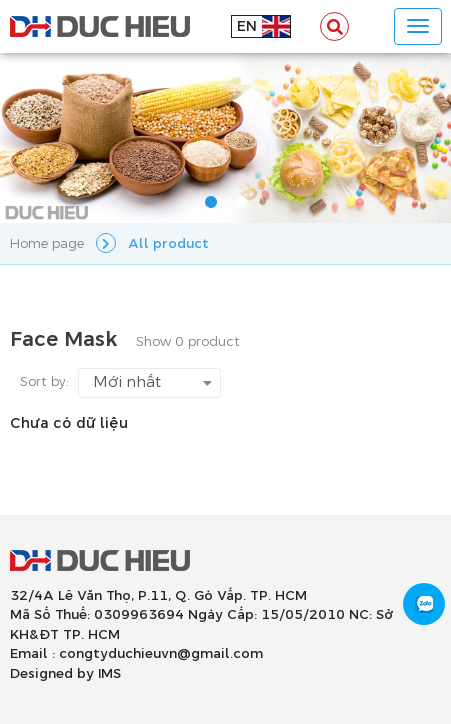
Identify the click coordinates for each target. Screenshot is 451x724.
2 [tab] (241, 203)
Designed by (52, 674)
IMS (109, 674)
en (247, 26)
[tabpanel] (225, 138)
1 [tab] (211, 203)
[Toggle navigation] (418, 26)
